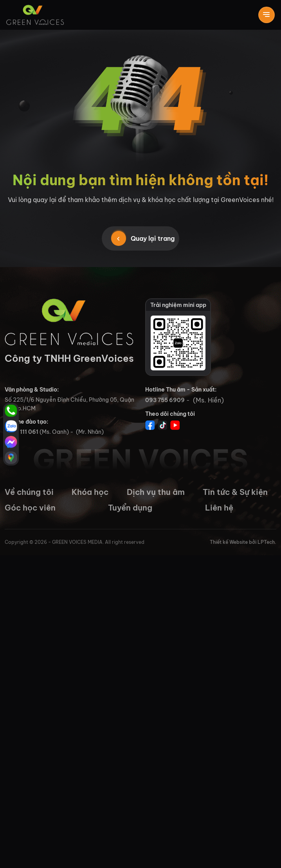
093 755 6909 (165, 400)
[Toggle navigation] (267, 15)
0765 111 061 (22, 432)
